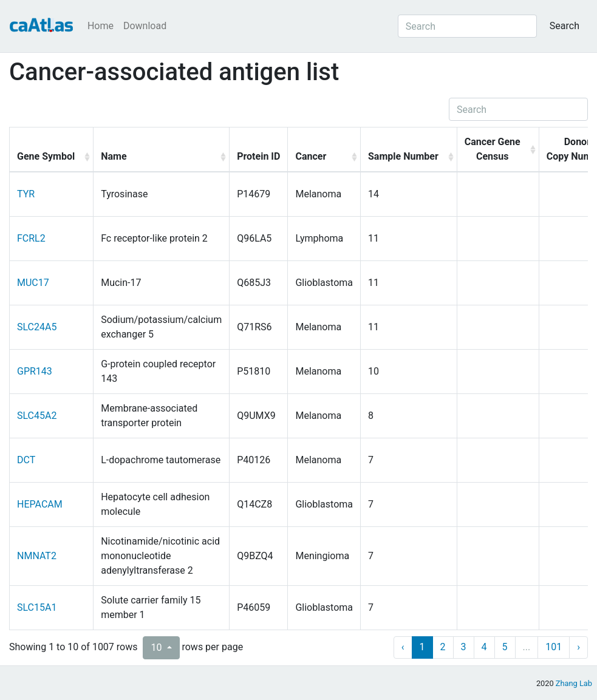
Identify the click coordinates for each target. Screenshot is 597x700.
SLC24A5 (37, 327)
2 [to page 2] (443, 647)
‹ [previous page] (403, 647)
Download (145, 26)
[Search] (467, 26)
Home (101, 26)
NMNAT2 (37, 556)
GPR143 (35, 371)
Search (565, 26)
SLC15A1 (37, 607)
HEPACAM (40, 504)
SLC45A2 (37, 416)
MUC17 (33, 283)
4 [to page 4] (484, 647)
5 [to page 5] (505, 647)
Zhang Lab (574, 683)
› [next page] (578, 647)
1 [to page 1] (422, 647)
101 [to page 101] (554, 647)
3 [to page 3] (464, 647)
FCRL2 (31, 238)
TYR (26, 194)
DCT (26, 460)
